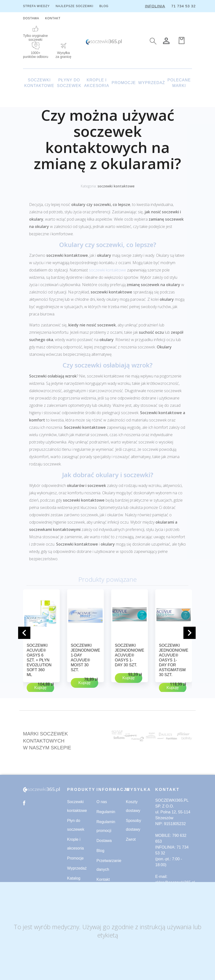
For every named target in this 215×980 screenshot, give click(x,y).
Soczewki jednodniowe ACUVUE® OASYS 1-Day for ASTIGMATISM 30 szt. (174, 660)
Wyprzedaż (77, 868)
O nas (102, 802)
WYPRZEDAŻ (151, 83)
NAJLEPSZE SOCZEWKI (74, 6)
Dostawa (104, 841)
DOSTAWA (31, 18)
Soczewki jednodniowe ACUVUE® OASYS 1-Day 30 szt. (130, 655)
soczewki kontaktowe (116, 186)
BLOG (104, 6)
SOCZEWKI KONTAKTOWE (39, 83)
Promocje (75, 858)
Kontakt (103, 879)
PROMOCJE (124, 83)
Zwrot (131, 839)
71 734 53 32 (183, 6)
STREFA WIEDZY (36, 6)
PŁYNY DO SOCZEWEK (69, 83)
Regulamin (106, 812)
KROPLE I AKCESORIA (96, 83)
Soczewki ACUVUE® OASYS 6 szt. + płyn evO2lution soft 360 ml (39, 660)
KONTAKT (53, 18)
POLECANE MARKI (179, 83)
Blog (100, 851)
